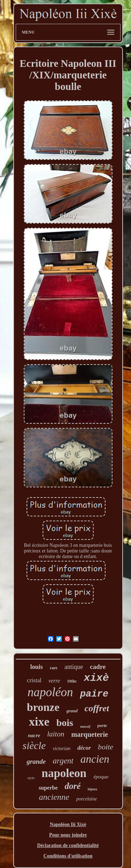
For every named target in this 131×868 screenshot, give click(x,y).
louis (37, 667)
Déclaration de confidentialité (68, 845)
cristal (34, 680)
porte (102, 725)
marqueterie (90, 734)
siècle (34, 746)
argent (63, 761)
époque (101, 777)
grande (36, 761)
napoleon (64, 773)
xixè (96, 678)
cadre (98, 667)
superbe (48, 788)
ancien (95, 759)
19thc (72, 681)
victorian (62, 749)
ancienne (54, 797)
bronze (43, 707)
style (31, 778)
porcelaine (86, 799)
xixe (39, 722)
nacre (34, 735)
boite (105, 747)
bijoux (92, 789)
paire (94, 694)
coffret (97, 708)
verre (54, 681)
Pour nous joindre (68, 835)
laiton (56, 734)
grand (72, 711)
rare (54, 668)
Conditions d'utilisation (68, 856)
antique (74, 667)
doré (73, 786)
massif (85, 726)
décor (84, 748)
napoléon (50, 692)
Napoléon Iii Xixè (68, 824)
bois (65, 723)
